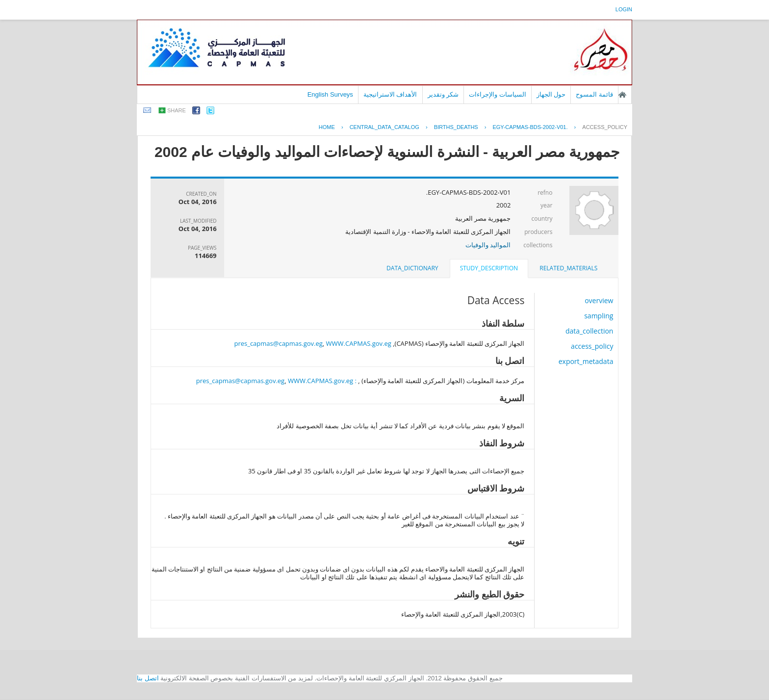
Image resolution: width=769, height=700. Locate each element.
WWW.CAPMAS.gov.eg (359, 343)
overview (599, 300)
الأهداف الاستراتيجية (390, 94)
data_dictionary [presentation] (412, 268)
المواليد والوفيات (488, 245)
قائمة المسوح (594, 94)
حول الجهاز (551, 94)
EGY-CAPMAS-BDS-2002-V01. (530, 127)
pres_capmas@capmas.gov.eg (278, 343)
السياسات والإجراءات (498, 94)
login (624, 9)
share (177, 110)
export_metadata (586, 361)
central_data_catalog (384, 127)
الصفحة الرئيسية (622, 95)
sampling (599, 316)
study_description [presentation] (489, 268)
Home (327, 127)
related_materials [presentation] (568, 268)
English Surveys (330, 94)
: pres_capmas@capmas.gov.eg (276, 381)
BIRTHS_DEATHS (456, 127)
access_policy (605, 127)
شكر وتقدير (443, 94)
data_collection (590, 331)
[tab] (568, 268)
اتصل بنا (148, 678)
